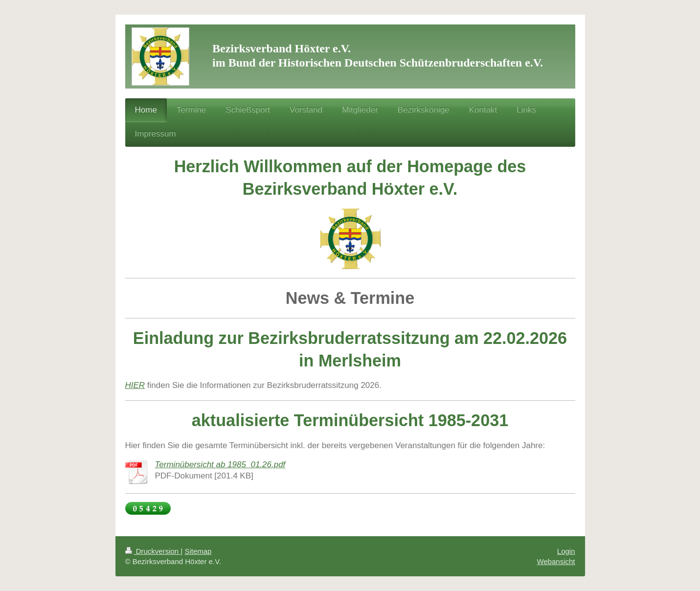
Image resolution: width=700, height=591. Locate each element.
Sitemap (198, 551)
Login (566, 551)
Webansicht (556, 561)
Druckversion (153, 551)
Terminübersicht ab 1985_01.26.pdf (220, 465)
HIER (135, 385)
